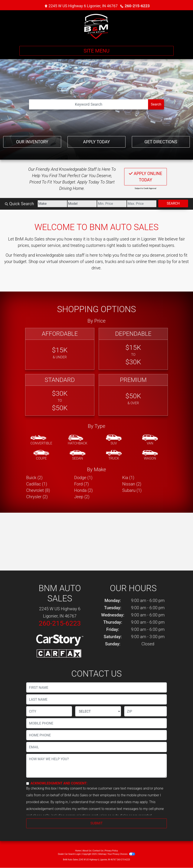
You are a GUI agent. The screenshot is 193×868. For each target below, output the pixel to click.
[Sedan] (78, 455)
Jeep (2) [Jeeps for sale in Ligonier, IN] (82, 497)
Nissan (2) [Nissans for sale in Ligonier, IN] (132, 484)
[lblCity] (49, 711)
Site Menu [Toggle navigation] (96, 51)
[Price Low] (112, 204)
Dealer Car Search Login (69, 854)
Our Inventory (32, 142)
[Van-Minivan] (150, 440)
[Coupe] (41, 455)
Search (156, 104)
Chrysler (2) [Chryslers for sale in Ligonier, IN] (37, 497)
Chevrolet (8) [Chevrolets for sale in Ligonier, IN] (38, 490)
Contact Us (98, 851)
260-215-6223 (137, 6)
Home (78, 851)
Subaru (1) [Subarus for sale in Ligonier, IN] (132, 490)
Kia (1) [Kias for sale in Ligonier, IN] (128, 478)
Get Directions (161, 142)
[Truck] (114, 455)
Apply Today (96, 142)
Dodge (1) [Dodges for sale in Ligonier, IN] (83, 478)
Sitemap (102, 854)
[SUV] (114, 440)
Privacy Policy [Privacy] (111, 851)
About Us (87, 851)
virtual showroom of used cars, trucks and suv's (91, 262)
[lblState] (98, 711)
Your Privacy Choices (121, 854)
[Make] (52, 204)
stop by (164, 262)
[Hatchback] (78, 440)
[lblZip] (145, 711)
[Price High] (142, 204)
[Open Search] (89, 104)
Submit (96, 823)
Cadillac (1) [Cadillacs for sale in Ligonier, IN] (37, 484)
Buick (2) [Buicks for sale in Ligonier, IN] (34, 478)
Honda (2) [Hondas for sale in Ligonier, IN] (83, 490)
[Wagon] (150, 455)
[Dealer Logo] (96, 26)
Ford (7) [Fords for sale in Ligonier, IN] (81, 484)
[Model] (82, 204)
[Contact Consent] (28, 783)
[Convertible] (41, 440)
